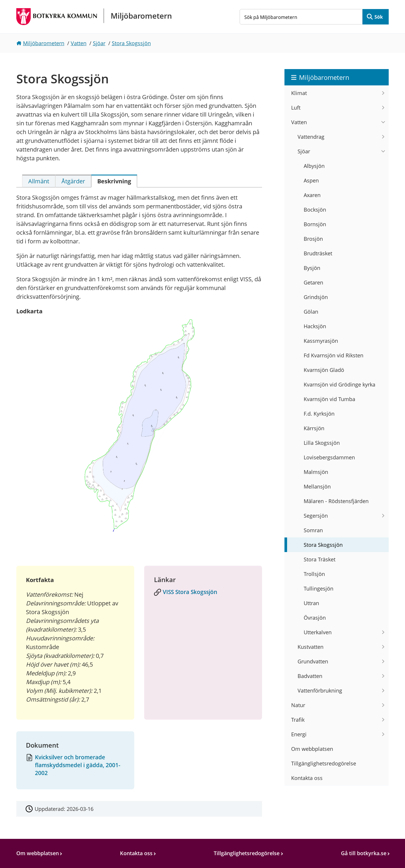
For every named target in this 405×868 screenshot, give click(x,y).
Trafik (298, 720)
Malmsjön (316, 472)
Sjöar (99, 43)
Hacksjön (315, 326)
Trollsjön (314, 574)
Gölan (311, 312)
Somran (313, 530)
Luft (296, 108)
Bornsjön (315, 224)
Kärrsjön (314, 428)
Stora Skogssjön (131, 43)
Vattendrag (311, 137)
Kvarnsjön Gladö (324, 370)
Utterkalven (318, 632)
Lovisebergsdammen (329, 457)
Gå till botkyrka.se (364, 853)
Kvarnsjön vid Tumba (329, 399)
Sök (379, 17)
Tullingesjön (319, 588)
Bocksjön (315, 210)
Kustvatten (311, 647)
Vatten (79, 43)
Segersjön (316, 516)
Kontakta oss (307, 778)
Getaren (313, 282)
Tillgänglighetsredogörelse (324, 763)
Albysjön (314, 166)
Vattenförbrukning (320, 690)
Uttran (311, 603)
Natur (298, 705)
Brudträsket (318, 253)
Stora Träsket (320, 559)
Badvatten (310, 676)
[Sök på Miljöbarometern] (301, 17)
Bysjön (312, 268)
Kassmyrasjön (321, 341)
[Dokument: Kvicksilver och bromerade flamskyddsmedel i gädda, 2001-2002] (75, 766)
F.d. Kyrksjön (319, 414)
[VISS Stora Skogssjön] (203, 593)
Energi (299, 734)
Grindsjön (316, 297)
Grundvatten (313, 661)
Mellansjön (317, 486)
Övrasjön (315, 618)
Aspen (311, 180)
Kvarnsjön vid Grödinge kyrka (339, 384)
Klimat (299, 93)
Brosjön (313, 239)
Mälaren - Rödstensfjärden (336, 501)
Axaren (312, 195)
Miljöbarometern (44, 43)
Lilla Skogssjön (322, 443)
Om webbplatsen (312, 749)
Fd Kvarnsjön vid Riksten (334, 355)
